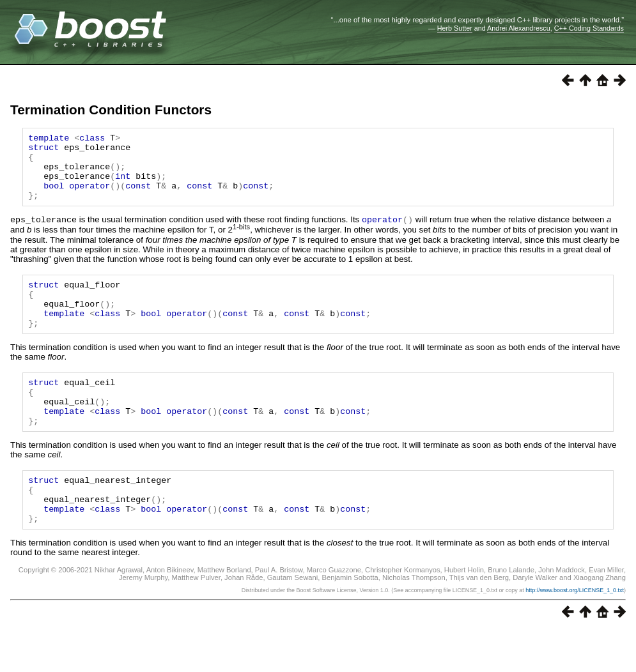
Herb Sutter (455, 28)
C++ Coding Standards (589, 28)
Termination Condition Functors (111, 110)
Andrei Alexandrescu (519, 28)
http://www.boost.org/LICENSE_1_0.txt (575, 632)
